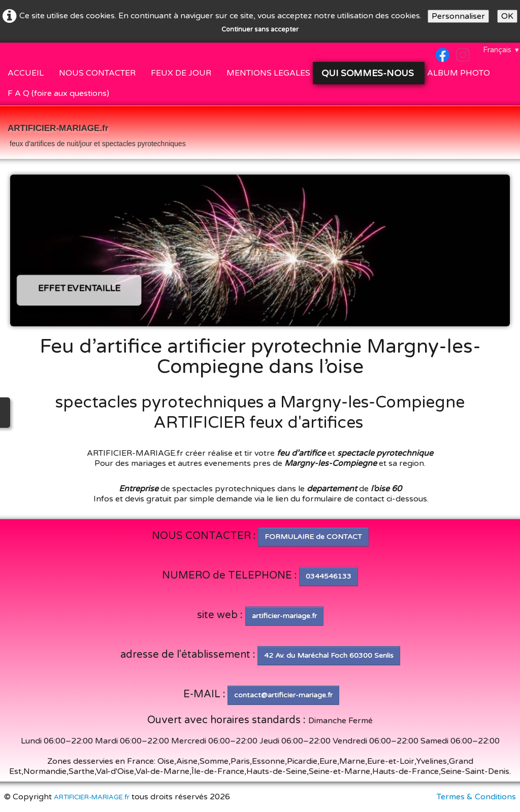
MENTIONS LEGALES (268, 73)
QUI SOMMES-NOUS (369, 73)
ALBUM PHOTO (459, 73)
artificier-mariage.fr (284, 616)
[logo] (97, 133)
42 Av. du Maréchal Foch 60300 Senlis (329, 655)
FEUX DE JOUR (181, 73)
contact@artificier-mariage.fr (283, 695)
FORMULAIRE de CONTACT (313, 537)
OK (507, 16)
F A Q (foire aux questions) (58, 93)
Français (501, 50)
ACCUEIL (26, 73)
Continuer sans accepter (260, 29)
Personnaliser (458, 16)
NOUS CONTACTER (97, 73)
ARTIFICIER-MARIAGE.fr (92, 797)
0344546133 (329, 576)
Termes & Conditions (476, 797)
